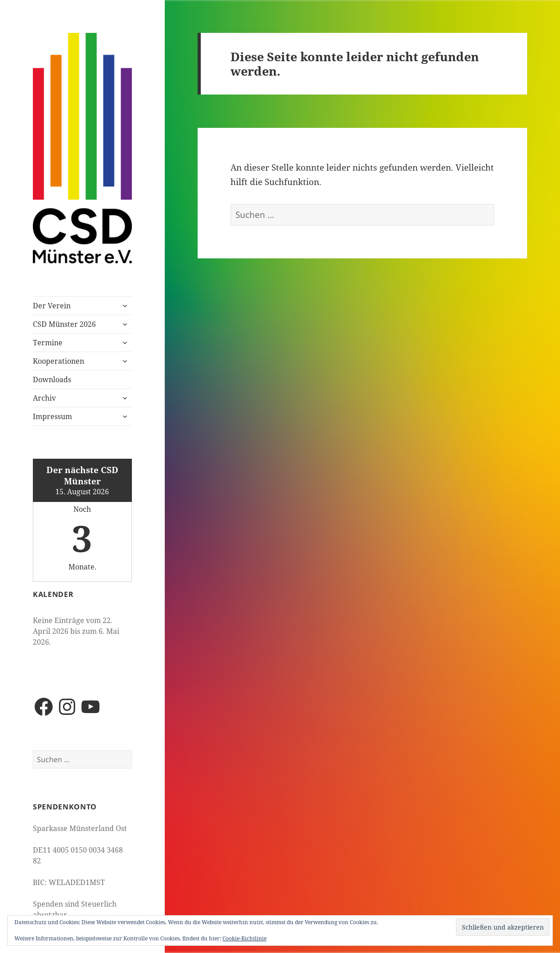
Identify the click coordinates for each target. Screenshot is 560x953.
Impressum (52, 416)
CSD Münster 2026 (64, 324)
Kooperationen (59, 361)
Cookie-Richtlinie (244, 938)
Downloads (52, 379)
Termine (48, 343)
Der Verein (52, 306)
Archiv (44, 398)
